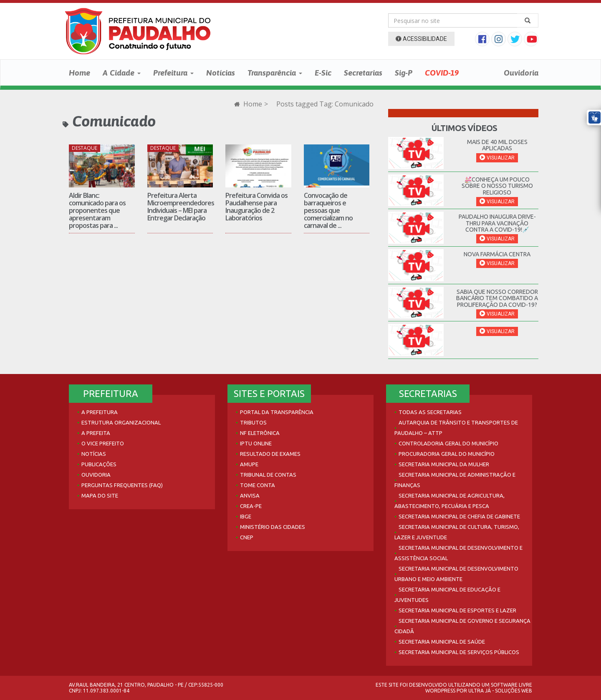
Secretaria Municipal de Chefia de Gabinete (459, 516)
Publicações (99, 464)
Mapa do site (100, 495)
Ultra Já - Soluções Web (500, 691)
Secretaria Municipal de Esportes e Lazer (457, 610)
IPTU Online (256, 443)
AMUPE (249, 464)
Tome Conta (258, 485)
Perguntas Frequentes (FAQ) (122, 485)
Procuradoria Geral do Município (447, 454)
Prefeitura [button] (173, 73)
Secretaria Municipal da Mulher (444, 464)
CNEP (247, 537)
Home (80, 73)
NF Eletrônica (260, 433)
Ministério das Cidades (273, 527)
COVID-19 (442, 73)
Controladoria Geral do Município (448, 443)
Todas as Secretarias (430, 412)
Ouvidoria (521, 73)
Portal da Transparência (277, 412)
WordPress (440, 691)
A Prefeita (96, 433)
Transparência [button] (275, 73)
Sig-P (404, 73)
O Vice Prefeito (103, 443)
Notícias (221, 73)
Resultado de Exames (270, 454)
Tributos (253, 422)
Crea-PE (251, 506)
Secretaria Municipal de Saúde (442, 642)
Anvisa (250, 495)
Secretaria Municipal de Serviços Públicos (459, 652)
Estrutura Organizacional (121, 422)
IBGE (246, 516)
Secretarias (363, 73)
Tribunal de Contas (268, 475)
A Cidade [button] (122, 73)
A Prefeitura (100, 412)
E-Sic (323, 73)
